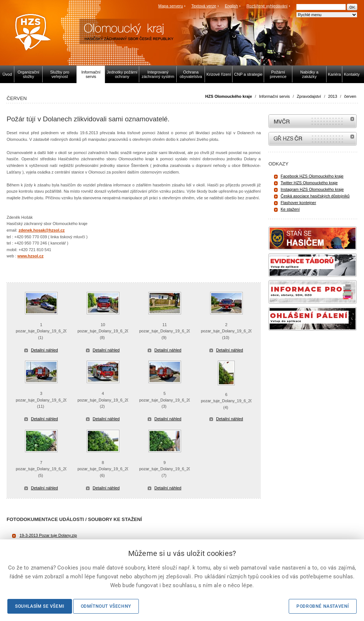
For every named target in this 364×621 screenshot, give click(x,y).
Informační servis (274, 96)
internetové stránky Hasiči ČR (313, 139)
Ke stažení (290, 209)
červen (350, 96)
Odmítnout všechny (106, 606)
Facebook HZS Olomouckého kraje (312, 176)
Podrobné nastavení (323, 606)
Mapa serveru (171, 6)
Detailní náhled (44, 350)
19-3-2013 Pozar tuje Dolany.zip (48, 535)
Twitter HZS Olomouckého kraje (309, 183)
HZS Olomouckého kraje (229, 96)
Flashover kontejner (298, 203)
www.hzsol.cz (30, 256)
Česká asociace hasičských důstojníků (315, 196)
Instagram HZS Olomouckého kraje (312, 189)
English (231, 6)
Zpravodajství (309, 96)
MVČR (313, 121)
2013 (332, 96)
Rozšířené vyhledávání (267, 6)
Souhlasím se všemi (40, 606)
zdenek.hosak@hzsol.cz (42, 230)
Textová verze (204, 6)
